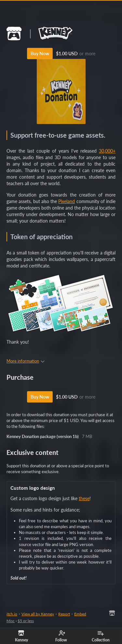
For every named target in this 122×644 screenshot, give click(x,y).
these (84, 498)
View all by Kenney (38, 614)
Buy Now (40, 54)
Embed (80, 614)
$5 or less (26, 621)
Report (64, 614)
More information (26, 361)
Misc (11, 621)
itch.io (12, 614)
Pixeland (67, 201)
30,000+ (107, 151)
